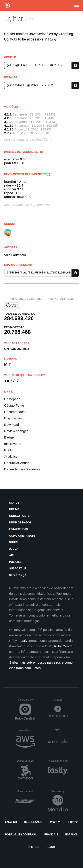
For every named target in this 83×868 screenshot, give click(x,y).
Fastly (23, 641)
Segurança (18, 575)
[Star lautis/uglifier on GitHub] (12, 306)
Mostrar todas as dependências (27, 205)
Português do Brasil (21, 835)
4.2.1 (8, 114)
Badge (9, 437)
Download (12, 425)
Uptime (14, 509)
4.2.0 (8, 118)
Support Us (18, 569)
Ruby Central (64, 646)
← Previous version (23, 299)
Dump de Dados (20, 523)
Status (14, 503)
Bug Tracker (13, 418)
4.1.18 (9, 129)
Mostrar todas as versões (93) (26, 139)
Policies (15, 562)
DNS (61, 730)
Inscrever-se (13, 444)
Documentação (15, 412)
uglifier (14, 19)
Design (61, 700)
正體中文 (73, 822)
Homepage (12, 399)
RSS (8, 450)
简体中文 (55, 822)
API (11, 555)
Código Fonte (14, 405)
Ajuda (14, 549)
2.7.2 (8, 133)
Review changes (16, 431)
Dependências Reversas (22, 469)
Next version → (64, 299)
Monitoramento (26, 761)
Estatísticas (18, 529)
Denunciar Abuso (17, 463)
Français (51, 835)
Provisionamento (58, 761)
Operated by (27, 701)
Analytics (11, 456)
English (11, 822)
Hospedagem (26, 730)
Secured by (59, 791)
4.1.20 (9, 122)
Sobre (14, 542)
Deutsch (34, 847)
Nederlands (33, 822)
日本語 (52, 847)
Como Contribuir (22, 536)
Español (72, 835)
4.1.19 (9, 126)
